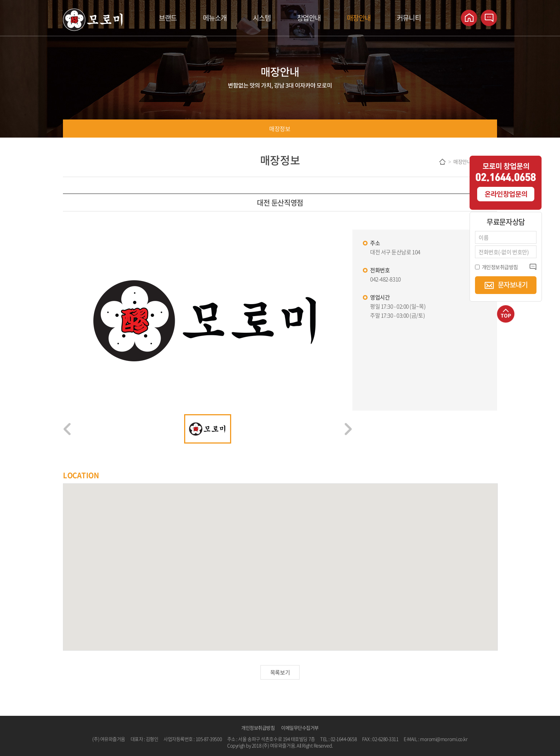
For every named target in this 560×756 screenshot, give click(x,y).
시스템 (262, 18)
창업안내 (309, 18)
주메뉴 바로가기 (0, 0)
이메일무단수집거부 (300, 728)
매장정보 (280, 129)
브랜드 (168, 18)
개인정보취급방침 (258, 728)
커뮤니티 (409, 18)
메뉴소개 (215, 18)
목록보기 (280, 672)
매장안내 (359, 18)
